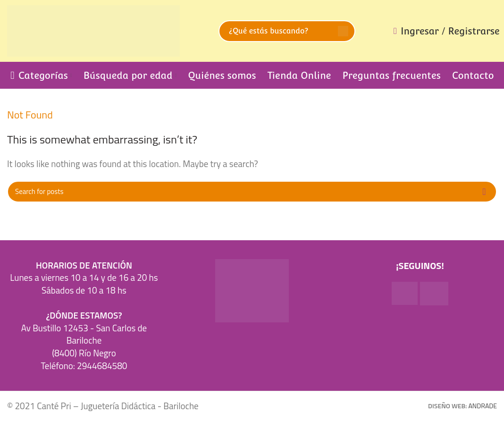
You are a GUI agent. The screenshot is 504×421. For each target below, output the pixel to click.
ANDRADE (483, 406)
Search (343, 31)
